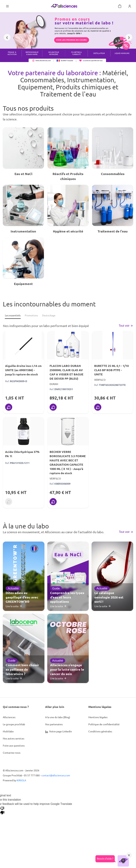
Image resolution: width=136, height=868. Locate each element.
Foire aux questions (14, 745)
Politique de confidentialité (104, 724)
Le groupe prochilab (14, 724)
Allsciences (9, 717)
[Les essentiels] (13, 315)
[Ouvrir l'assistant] (123, 861)
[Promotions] (31, 315)
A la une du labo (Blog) (58, 717)
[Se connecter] (130, 6)
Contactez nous (12, 753)
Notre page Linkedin (59, 731)
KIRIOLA (21, 780)
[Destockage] (49, 315)
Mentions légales (98, 717)
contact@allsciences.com (56, 775)
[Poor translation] (2, 810)
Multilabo (8, 731)
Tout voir (126, 326)
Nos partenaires (54, 724)
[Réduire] (129, 855)
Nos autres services (14, 738)
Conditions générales (100, 731)
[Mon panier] (120, 6)
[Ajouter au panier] (9, 407)
